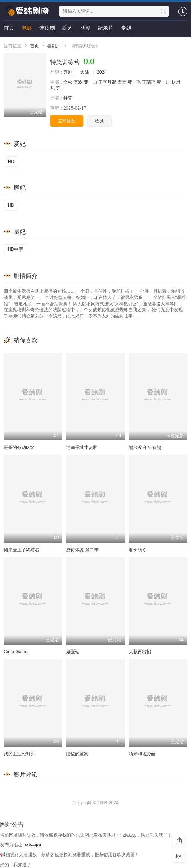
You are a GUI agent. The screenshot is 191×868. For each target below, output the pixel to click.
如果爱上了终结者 (22, 550)
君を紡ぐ (138, 550)
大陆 (85, 72)
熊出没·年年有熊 (145, 448)
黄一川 (163, 82)
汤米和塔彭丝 (142, 754)
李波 (78, 82)
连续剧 (47, 28)
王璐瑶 (149, 82)
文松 (68, 82)
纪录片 (106, 28)
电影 (27, 28)
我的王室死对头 (19, 754)
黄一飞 (134, 82)
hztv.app (32, 845)
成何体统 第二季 (82, 550)
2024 (102, 72)
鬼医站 (73, 652)
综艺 (67, 28)
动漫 (85, 28)
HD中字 (15, 249)
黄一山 (90, 82)
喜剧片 (54, 46)
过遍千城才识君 (82, 448)
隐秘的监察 (77, 754)
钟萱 (68, 98)
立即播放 (67, 121)
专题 (126, 28)
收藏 (99, 121)
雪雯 (122, 82)
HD (11, 162)
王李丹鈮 (107, 82)
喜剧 (68, 72)
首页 (9, 28)
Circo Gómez (17, 652)
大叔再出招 (140, 652)
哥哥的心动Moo (19, 448)
